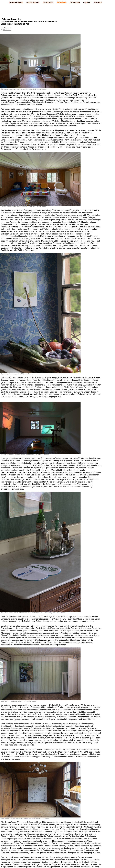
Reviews (62, 2)
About (87, 2)
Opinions (75, 2)
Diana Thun (7, 30)
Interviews (33, 2)
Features (48, 2)
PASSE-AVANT (16, 2)
